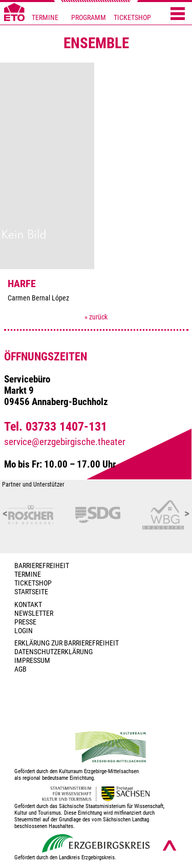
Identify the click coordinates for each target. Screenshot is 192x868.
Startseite (31, 592)
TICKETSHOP (132, 18)
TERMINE (45, 18)
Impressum (32, 661)
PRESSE (25, 622)
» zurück (96, 317)
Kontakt (28, 605)
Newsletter (34, 613)
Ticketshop (33, 583)
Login (24, 631)
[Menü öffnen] (178, 14)
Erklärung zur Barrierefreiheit (67, 643)
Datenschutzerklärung (54, 652)
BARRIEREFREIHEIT (42, 566)
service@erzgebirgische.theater (65, 442)
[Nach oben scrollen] (169, 845)
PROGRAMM (89, 18)
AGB (20, 669)
